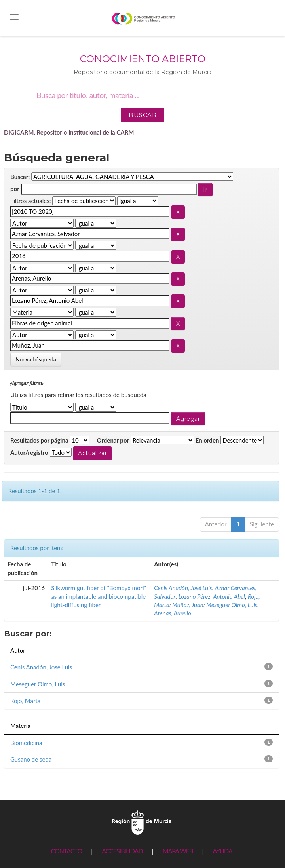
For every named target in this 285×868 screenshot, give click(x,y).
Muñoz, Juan (188, 605)
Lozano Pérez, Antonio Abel (212, 596)
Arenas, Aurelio (172, 613)
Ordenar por (113, 440)
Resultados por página (39, 440)
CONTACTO (66, 851)
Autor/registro (29, 452)
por (15, 189)
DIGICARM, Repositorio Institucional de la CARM (69, 132)
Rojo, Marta (25, 701)
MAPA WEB (178, 851)
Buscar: (20, 177)
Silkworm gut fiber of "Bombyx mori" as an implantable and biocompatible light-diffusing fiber (99, 596)
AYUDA (222, 851)
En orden (207, 440)
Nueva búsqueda (36, 359)
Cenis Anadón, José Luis (183, 588)
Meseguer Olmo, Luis (232, 605)
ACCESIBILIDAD (122, 851)
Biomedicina (26, 743)
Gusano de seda (31, 759)
